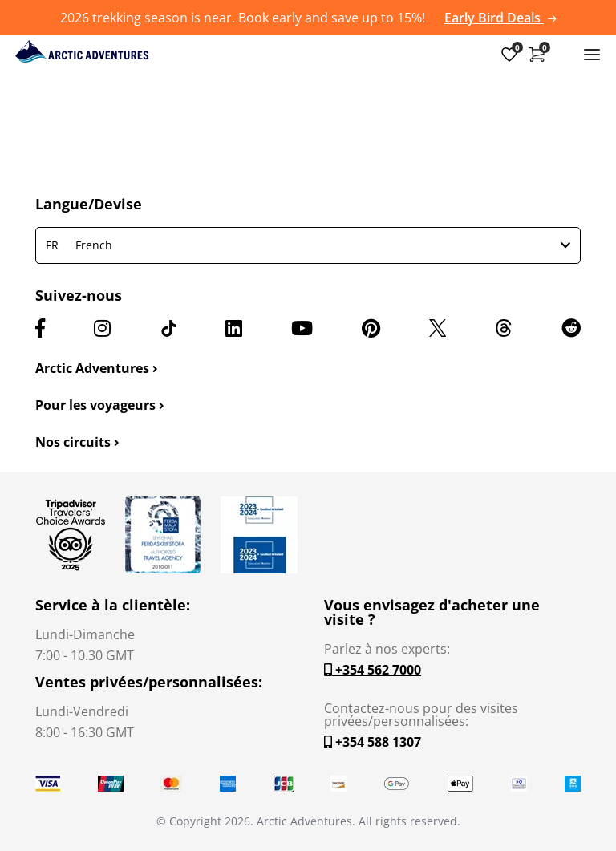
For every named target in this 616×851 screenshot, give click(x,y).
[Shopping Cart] (537, 54)
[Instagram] (102, 328)
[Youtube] (302, 328)
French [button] (308, 245)
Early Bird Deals (500, 18)
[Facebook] (40, 328)
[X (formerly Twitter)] (438, 328)
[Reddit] (571, 328)
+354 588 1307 (373, 742)
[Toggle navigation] (592, 54)
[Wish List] (509, 54)
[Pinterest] (371, 328)
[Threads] (504, 328)
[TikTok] (168, 328)
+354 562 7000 (373, 670)
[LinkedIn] (234, 328)
